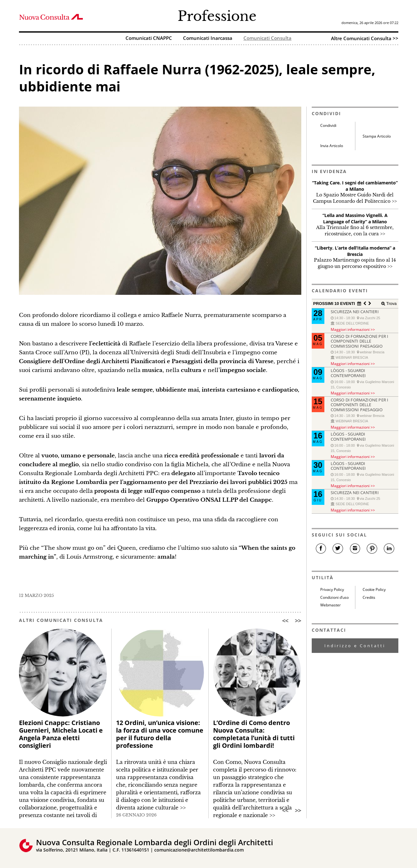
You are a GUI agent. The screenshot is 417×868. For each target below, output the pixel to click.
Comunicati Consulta (267, 38)
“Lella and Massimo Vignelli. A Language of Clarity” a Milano (355, 218)
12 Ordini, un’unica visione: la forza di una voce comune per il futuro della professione (160, 734)
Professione (217, 16)
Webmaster (331, 605)
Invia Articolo (332, 146)
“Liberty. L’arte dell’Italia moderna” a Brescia (355, 251)
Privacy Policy (332, 589)
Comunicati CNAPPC (149, 38)
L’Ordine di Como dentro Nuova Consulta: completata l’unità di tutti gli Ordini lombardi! (254, 734)
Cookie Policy (374, 589)
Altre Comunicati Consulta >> (365, 38)
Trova (391, 304)
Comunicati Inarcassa (208, 38)
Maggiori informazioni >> (353, 329)
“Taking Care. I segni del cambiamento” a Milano (355, 186)
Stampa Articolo (377, 136)
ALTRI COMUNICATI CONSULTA (61, 620)
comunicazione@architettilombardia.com (199, 850)
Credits (369, 597)
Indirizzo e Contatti (355, 646)
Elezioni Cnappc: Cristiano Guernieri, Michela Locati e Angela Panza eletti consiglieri (61, 734)
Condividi (328, 125)
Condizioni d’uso (334, 597)
